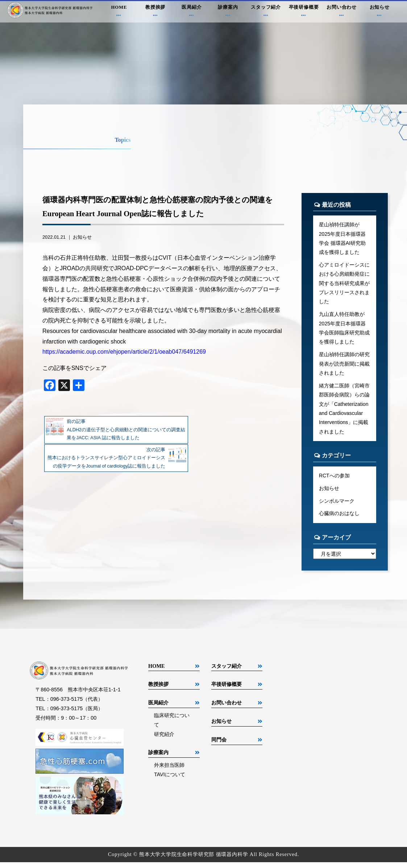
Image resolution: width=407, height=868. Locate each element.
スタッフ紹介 (266, 12)
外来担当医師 (169, 770)
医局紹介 (192, 12)
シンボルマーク (337, 506)
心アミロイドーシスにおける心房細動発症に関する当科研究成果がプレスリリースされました (344, 285)
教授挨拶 (155, 12)
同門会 (219, 745)
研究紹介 (164, 740)
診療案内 (228, 12)
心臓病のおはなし (339, 519)
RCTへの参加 (335, 480)
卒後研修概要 (304, 12)
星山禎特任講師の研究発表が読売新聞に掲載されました (344, 367)
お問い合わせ (342, 12)
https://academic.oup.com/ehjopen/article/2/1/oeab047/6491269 (124, 352)
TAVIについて (170, 780)
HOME (119, 12)
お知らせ (379, 12)
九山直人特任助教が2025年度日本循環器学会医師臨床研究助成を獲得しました (344, 330)
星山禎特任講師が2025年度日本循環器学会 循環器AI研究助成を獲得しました (342, 239)
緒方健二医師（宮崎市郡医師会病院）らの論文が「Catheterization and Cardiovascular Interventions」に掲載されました (344, 412)
